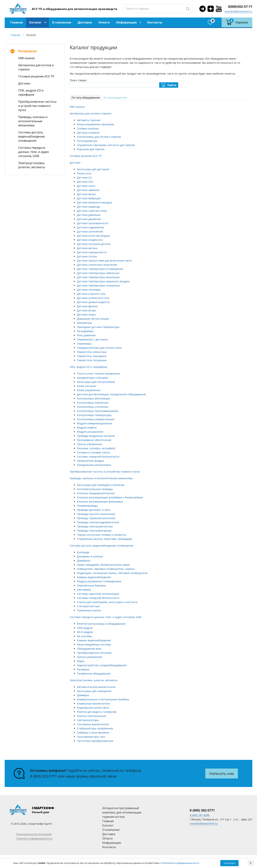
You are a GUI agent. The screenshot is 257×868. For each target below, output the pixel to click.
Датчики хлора (86, 315)
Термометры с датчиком (92, 339)
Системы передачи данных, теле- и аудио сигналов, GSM (34, 152)
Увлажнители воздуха (91, 461)
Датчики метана (87, 248)
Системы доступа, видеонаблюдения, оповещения (32, 136)
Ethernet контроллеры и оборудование (101, 624)
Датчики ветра (86, 194)
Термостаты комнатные (92, 352)
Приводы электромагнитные (95, 526)
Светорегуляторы (88, 720)
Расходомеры (85, 331)
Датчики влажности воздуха (95, 202)
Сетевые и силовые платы (93, 452)
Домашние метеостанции (93, 319)
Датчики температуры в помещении (100, 269)
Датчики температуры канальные (98, 277)
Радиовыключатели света (93, 708)
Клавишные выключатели (93, 703)
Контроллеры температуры (94, 415)
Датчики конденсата (90, 240)
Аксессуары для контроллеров (96, 382)
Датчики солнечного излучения (97, 265)
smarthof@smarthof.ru (238, 11)
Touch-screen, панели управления (98, 374)
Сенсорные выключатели (93, 724)
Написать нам (222, 774)
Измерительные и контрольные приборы (103, 699)
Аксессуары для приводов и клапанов (101, 485)
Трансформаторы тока (91, 737)
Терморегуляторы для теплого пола (99, 348)
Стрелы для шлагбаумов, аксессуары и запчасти (107, 602)
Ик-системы (84, 636)
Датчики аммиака (88, 190)
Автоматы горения (89, 120)
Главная (17, 22)
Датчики (24, 83)
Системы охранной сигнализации (98, 594)
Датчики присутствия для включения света (104, 261)
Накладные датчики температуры (98, 327)
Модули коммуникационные (95, 423)
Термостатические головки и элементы (102, 535)
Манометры (84, 323)
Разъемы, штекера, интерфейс (96, 448)
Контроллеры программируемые (98, 411)
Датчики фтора (86, 310)
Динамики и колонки (90, 556)
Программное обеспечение (94, 440)
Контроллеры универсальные (96, 419)
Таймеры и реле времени (93, 733)
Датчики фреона (87, 306)
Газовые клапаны (88, 128)
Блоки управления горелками (96, 124)
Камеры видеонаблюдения (94, 577)
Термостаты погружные (92, 360)
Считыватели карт (89, 606)
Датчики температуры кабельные (98, 273)
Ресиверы (83, 669)
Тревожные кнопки (89, 610)
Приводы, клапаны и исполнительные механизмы (33, 121)
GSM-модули (85, 628)
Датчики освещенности (92, 252)
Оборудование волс (89, 649)
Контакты (155, 22)
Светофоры (84, 590)
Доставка (85, 22)
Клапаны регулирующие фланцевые (100, 502)
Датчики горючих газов (92, 211)
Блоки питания (86, 386)
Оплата (104, 22)
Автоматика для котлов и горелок (36, 67)
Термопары (84, 344)
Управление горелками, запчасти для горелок (106, 145)
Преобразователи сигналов (94, 653)
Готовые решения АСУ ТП (36, 76)
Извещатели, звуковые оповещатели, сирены (106, 569)
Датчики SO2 (85, 182)
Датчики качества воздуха (93, 236)
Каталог (35, 22)
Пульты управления (89, 444)
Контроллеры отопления (93, 407)
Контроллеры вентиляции (93, 398)
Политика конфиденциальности (34, 838)
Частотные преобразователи (95, 741)
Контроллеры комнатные (93, 403)
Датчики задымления (90, 227)
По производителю (115, 98)
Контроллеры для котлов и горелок (99, 137)
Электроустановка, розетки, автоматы (32, 165)
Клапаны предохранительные (96, 493)
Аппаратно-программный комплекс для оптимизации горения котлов (122, 812)
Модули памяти (87, 428)
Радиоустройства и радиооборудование (102, 665)
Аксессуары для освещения (94, 691)
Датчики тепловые (89, 290)
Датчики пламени (88, 133)
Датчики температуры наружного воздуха (103, 281)
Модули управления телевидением (99, 581)
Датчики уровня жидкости (93, 302)
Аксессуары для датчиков (93, 169)
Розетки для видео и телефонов (97, 712)
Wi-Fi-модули (85, 632)
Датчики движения (89, 219)
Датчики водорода (89, 207)
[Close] (251, 863)
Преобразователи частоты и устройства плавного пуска (37, 106)
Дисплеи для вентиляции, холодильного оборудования (111, 394)
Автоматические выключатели (96, 687)
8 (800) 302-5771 (43, 776)
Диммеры (83, 695)
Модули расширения (90, 432)
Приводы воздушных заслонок (96, 436)
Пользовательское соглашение (34, 834)
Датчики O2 (84, 178)
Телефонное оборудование (94, 674)
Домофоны (84, 561)
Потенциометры (87, 141)
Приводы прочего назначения (96, 514)
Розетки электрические (92, 716)
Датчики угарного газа (91, 294)
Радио (81, 661)
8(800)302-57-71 (240, 6)
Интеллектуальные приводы (95, 489)
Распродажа (28, 51)
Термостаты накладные (92, 356)
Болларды (83, 552)
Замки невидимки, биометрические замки (103, 565)
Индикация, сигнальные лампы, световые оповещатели (112, 573)
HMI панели (26, 58)
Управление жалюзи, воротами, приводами (104, 539)
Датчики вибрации (89, 198)
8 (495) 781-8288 (200, 815)
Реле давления (86, 335)
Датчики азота (86, 186)
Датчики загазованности (93, 223)
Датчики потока (87, 256)
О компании (62, 22)
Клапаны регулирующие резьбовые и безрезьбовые (110, 497)
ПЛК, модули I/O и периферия (31, 93)
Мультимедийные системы (94, 644)
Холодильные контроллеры (94, 465)
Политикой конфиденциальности (180, 863)
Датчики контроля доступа (94, 244)
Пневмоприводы (87, 506)
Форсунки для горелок (91, 149)
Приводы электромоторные (94, 531)
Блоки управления (89, 390)
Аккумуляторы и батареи (93, 378)
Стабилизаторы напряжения (95, 728)
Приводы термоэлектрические (96, 518)
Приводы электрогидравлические (98, 522)
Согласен (229, 863)
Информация (126, 22)
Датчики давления (89, 215)
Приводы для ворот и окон (94, 510)
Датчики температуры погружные (98, 285)
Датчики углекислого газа (93, 298)
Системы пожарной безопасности (98, 457)
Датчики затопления (90, 231)
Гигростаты (84, 173)
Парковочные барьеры (91, 585)
